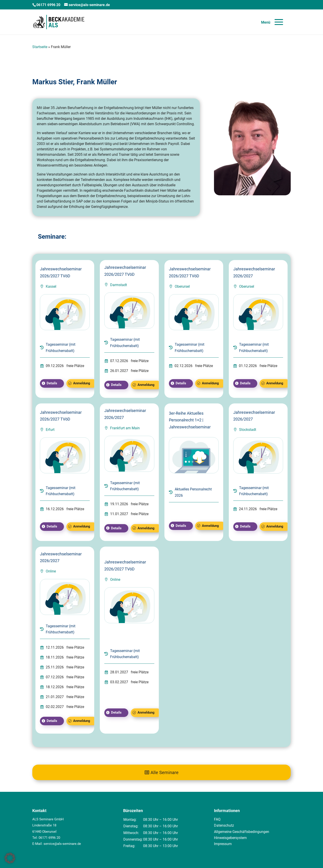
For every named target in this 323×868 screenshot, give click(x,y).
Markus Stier (53, 82)
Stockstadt (248, 430)
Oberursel (182, 286)
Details (52, 383)
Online (51, 571)
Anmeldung (82, 383)
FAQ (217, 819)
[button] (10, 858)
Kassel (51, 286)
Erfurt (50, 430)
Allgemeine (223, 832)
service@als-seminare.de (62, 844)
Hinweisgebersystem (230, 838)
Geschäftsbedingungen (251, 832)
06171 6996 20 (49, 838)
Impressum (223, 844)
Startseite (40, 47)
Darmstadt (119, 285)
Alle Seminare (165, 772)
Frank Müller (97, 82)
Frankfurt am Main (125, 428)
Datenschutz (224, 825)
